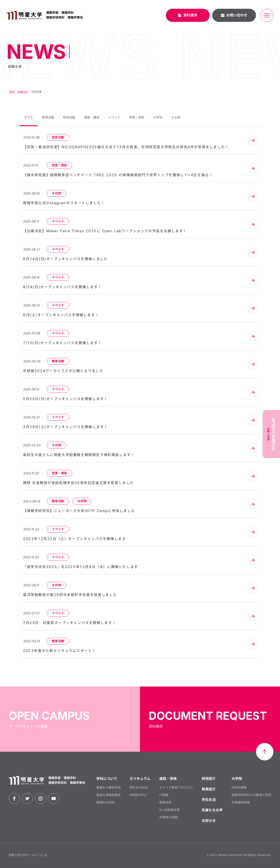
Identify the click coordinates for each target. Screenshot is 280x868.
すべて (29, 117)
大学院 (158, 117)
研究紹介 (209, 779)
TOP (12, 92)
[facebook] (14, 798)
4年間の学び (138, 795)
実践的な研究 (105, 802)
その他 (176, 117)
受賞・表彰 (137, 117)
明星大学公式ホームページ (28, 855)
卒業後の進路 (168, 817)
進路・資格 (168, 779)
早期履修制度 (241, 802)
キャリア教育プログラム (176, 788)
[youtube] (54, 798)
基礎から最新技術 (108, 788)
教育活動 (48, 117)
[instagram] (40, 798)
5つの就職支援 (169, 810)
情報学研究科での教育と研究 (251, 795)
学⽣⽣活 (209, 800)
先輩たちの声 (212, 810)
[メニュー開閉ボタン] (267, 15)
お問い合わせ (234, 15)
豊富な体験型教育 (108, 795)
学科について (107, 779)
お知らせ (23, 92)
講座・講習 (92, 117)
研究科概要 (239, 788)
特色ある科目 (139, 788)
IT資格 (164, 795)
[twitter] (27, 798)
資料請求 (188, 15)
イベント (114, 117)
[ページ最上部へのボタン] (265, 752)
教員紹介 (209, 789)
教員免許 (165, 802)
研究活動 (69, 117)
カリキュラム (140, 779)
